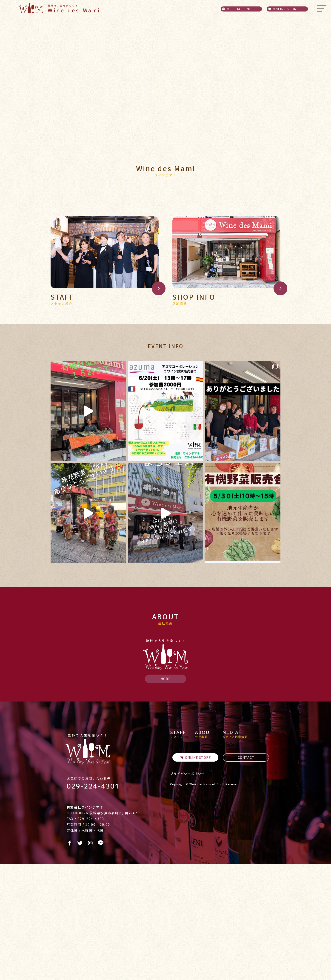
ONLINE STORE (195, 874)
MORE (165, 795)
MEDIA (235, 850)
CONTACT (246, 874)
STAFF (178, 850)
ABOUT (204, 850)
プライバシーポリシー (187, 890)
